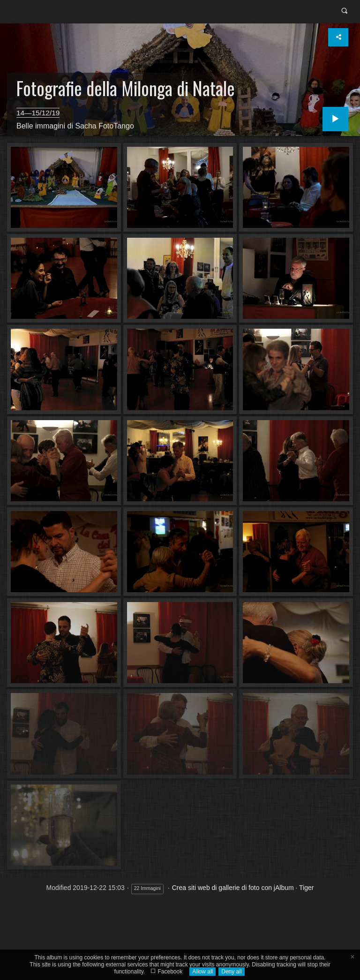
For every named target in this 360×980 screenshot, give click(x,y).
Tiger (306, 888)
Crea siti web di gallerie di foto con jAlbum (233, 888)
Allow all (202, 972)
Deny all (231, 972)
